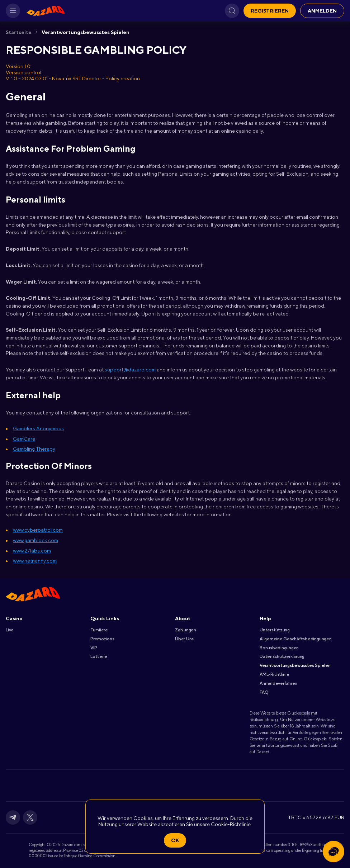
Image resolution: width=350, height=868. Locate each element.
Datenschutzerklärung (282, 656)
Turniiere (99, 630)
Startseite (19, 32)
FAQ (264, 692)
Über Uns (184, 639)
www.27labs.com (32, 551)
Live (10, 630)
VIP (94, 648)
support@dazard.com (130, 370)
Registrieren (270, 11)
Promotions (102, 639)
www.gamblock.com (36, 540)
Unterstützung (275, 630)
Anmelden (322, 11)
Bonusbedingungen (279, 648)
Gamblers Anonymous (38, 428)
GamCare (24, 439)
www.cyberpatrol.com (38, 530)
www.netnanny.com (35, 561)
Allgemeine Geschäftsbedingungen (296, 639)
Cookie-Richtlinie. (231, 824)
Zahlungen (186, 630)
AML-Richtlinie (275, 674)
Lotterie (99, 656)
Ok (175, 840)
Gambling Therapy (34, 449)
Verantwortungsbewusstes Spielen (86, 32)
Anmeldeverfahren (278, 683)
